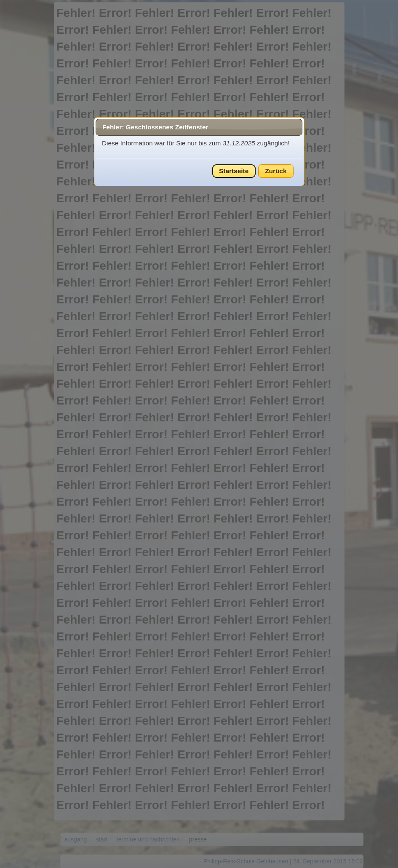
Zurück (276, 171)
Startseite (234, 171)
